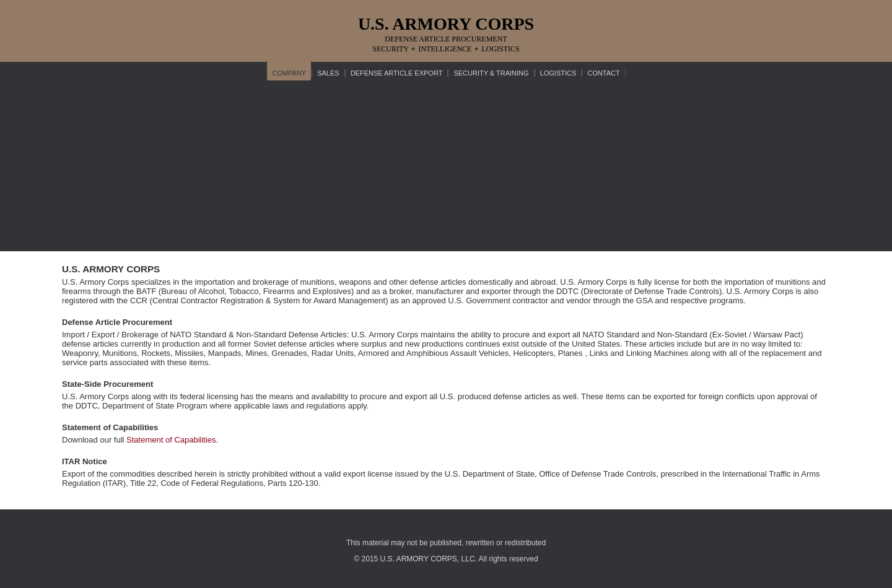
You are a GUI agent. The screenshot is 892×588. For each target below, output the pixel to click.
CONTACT (603, 73)
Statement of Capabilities (171, 440)
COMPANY (289, 73)
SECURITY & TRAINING (491, 73)
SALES (328, 73)
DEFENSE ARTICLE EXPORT (397, 73)
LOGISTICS (558, 73)
